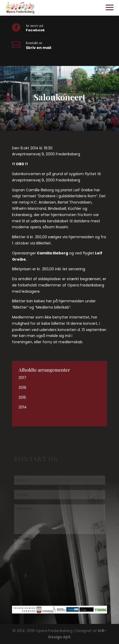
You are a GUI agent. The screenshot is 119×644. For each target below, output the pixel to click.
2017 (22, 378)
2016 (22, 388)
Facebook (35, 30)
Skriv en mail (38, 48)
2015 (22, 397)
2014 (23, 407)
